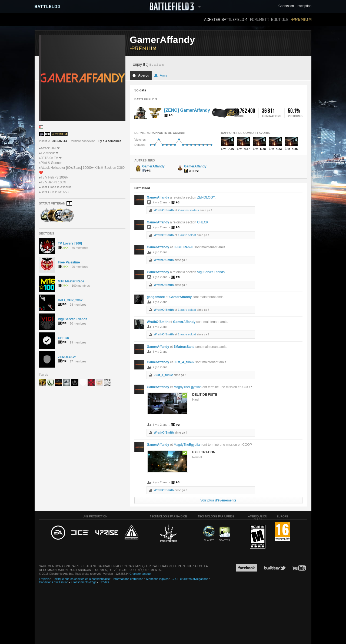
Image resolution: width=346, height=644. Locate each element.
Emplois (44, 579)
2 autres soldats (188, 210)
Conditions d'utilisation (54, 582)
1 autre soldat (187, 235)
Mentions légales (157, 579)
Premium (301, 20)
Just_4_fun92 (184, 362)
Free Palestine (69, 262)
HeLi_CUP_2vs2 (70, 300)
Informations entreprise (128, 579)
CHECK (64, 338)
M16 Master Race (71, 281)
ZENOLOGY (67, 357)
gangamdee (156, 297)
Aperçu (141, 75)
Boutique (280, 20)
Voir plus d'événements (218, 500)
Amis (160, 75)
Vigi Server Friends (73, 319)
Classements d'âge (84, 582)
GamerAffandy (158, 197)
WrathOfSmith (164, 210)
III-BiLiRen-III (183, 247)
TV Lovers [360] (70, 243)
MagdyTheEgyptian (187, 387)
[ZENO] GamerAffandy (187, 110)
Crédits (104, 582)
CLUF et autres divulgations (190, 579)
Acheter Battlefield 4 (226, 20)
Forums (259, 20)
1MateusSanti (184, 347)
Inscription (304, 6)
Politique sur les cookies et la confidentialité (81, 579)
